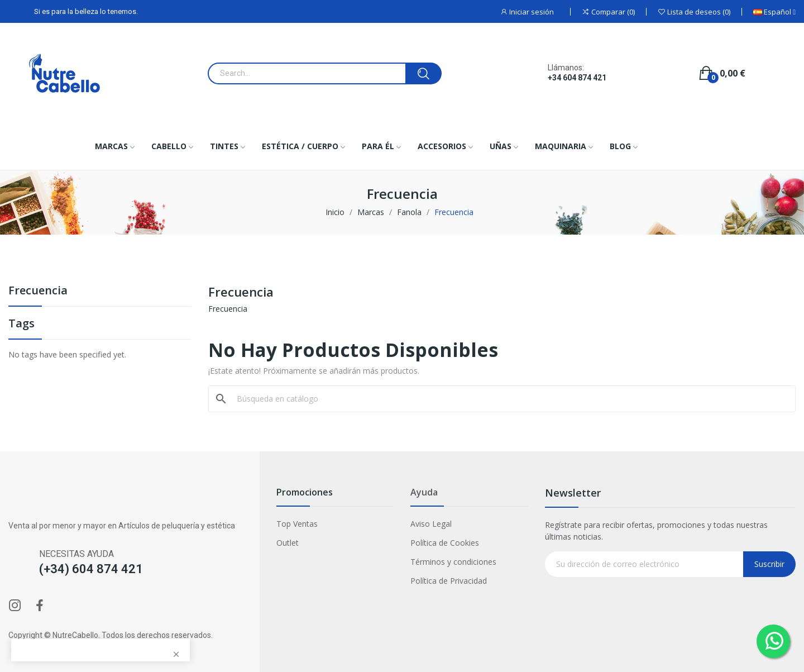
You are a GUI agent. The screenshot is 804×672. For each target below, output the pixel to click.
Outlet (288, 543)
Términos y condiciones (453, 562)
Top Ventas (297, 524)
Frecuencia (38, 291)
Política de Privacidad (449, 581)
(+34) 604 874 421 (91, 569)
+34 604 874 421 (577, 78)
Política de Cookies (445, 543)
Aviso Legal (431, 524)
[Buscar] (509, 399)
